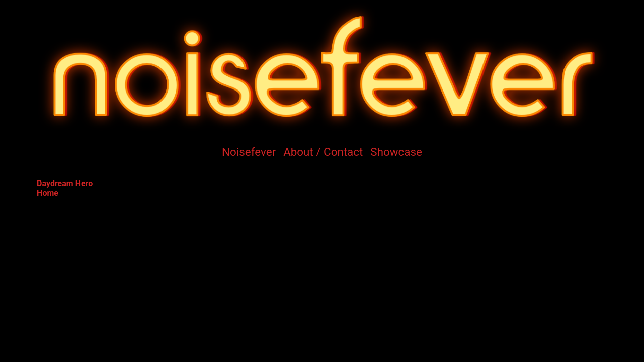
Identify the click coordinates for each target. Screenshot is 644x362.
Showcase (396, 152)
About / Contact (323, 152)
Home (48, 193)
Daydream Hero (65, 183)
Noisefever (249, 152)
